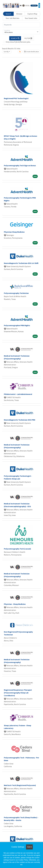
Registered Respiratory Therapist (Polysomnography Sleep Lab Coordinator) (18, 693)
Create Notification (32, 52)
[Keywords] (21, 25)
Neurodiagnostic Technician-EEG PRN (20, 420)
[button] (28, 38)
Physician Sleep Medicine (14, 232)
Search (8, 14)
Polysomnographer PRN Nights (17, 325)
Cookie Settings (18, 847)
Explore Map (32, 14)
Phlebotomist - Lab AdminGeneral (18, 394)
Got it (29, 847)
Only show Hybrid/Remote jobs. (18, 42)
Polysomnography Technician (16, 293)
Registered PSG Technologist (16, 98)
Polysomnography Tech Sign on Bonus (20, 165)
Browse (19, 14)
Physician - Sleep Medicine (15, 604)
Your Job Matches (13, 18)
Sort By (6, 52)
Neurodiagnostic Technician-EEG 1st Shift (21, 263)
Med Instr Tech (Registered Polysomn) (20, 785)
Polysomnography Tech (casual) (17, 549)
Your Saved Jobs (31, 18)
